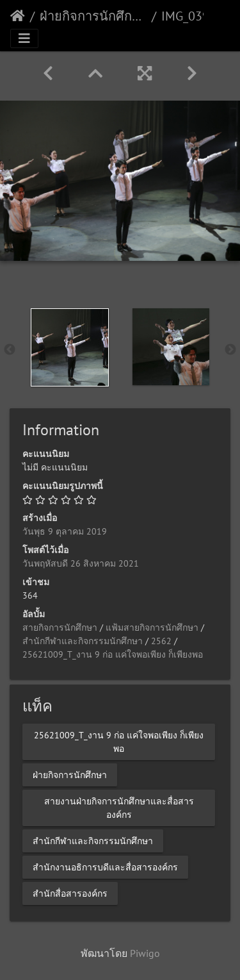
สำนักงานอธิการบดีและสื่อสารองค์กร (105, 867)
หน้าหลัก (18, 16)
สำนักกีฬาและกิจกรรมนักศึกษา (83, 641)
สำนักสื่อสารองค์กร (70, 893)
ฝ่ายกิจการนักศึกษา (93, 16)
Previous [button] (10, 350)
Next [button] (230, 350)
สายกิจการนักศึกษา (60, 627)
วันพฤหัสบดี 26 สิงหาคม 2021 (81, 563)
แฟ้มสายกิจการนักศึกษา (152, 627)
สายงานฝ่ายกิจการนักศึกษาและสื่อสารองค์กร (119, 807)
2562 (161, 641)
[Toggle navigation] (24, 38)
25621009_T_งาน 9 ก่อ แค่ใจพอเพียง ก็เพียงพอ (113, 654)
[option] (70, 347)
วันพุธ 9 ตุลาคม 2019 (65, 531)
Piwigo (145, 953)
